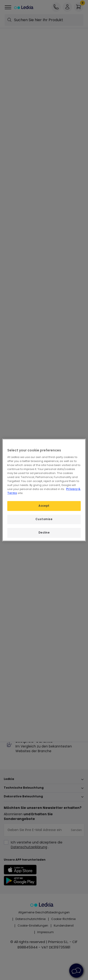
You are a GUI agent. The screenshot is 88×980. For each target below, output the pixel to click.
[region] (44, 490)
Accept (44, 506)
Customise (44, 519)
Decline (44, 533)
